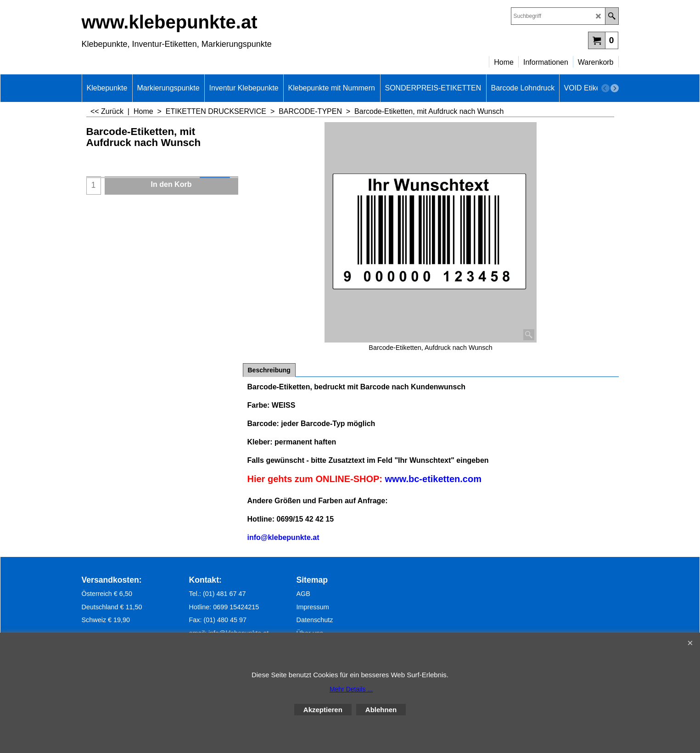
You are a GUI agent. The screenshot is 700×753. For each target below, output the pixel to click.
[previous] (605, 88)
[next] (615, 88)
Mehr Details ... (351, 689)
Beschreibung (269, 370)
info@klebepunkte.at (283, 537)
